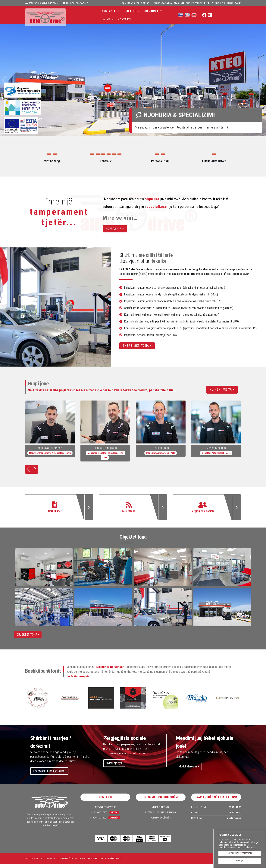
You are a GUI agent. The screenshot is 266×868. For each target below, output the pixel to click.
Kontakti (189, 15)
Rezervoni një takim (44, 3)
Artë (114, 816)
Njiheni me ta (222, 390)
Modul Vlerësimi (189, 770)
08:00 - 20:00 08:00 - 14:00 (213, 3)
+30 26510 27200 (166, 3)
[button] (262, 80)
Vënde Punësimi (161, 811)
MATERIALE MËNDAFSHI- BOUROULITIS (228, 702)
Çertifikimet (59, 509)
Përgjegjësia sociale (77, 3)
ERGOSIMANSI (101, 702)
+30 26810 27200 (137, 3)
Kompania (108, 15)
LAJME (170, 15)
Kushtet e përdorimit (110, 862)
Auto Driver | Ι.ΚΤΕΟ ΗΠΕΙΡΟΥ (49, 20)
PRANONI (240, 861)
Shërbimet (151, 15)
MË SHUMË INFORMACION (240, 853)
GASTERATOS (70, 702)
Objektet (129, 15)
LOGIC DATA (133, 702)
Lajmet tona (133, 509)
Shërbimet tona (137, 346)
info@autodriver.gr (105, 811)
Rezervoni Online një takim (49, 775)
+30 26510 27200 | (99, 821)
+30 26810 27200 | (100, 816)
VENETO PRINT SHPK (196, 702)
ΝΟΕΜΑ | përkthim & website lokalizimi (38, 702)
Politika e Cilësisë (161, 821)
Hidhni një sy (114, 767)
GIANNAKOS (165, 702)
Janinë (114, 821)
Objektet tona (28, 638)
